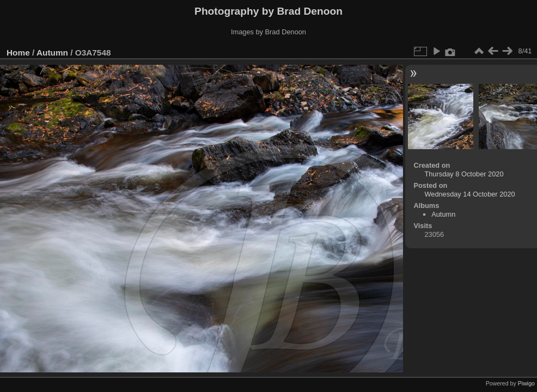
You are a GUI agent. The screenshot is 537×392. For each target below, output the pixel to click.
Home (18, 53)
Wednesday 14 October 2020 (469, 194)
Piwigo (526, 383)
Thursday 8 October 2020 (464, 174)
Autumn (52, 53)
